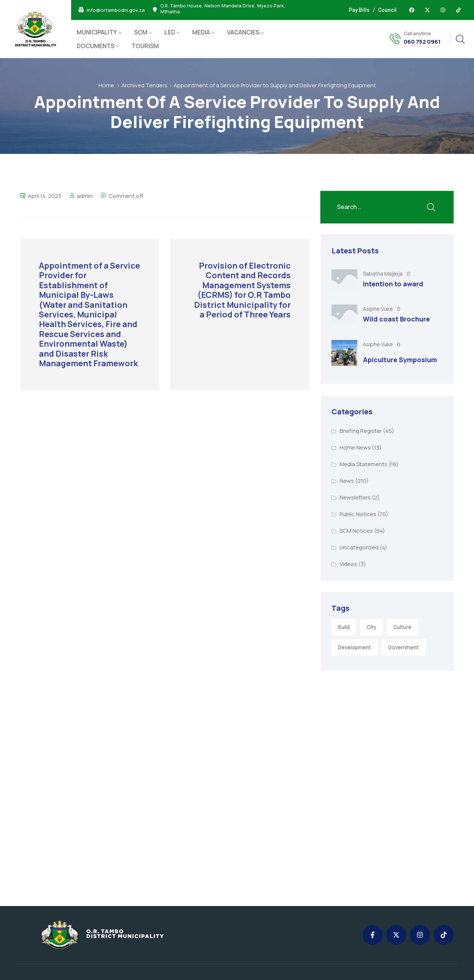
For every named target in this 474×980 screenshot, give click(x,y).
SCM (141, 32)
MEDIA (201, 32)
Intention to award (393, 284)
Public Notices (358, 514)
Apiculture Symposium (400, 360)
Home (106, 85)
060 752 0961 (422, 42)
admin (85, 196)
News (347, 481)
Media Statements (363, 464)
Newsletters (355, 497)
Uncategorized (359, 547)
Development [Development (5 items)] (355, 647)
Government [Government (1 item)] (403, 647)
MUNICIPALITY (97, 32)
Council (387, 10)
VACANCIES (243, 32)
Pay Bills (359, 10)
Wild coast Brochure (396, 319)
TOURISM (145, 46)
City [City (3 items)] (371, 627)
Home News (355, 447)
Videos (348, 564)
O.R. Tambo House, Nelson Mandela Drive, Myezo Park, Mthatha (223, 9)
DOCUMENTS (96, 46)
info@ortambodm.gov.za (116, 10)
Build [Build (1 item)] (344, 627)
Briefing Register (361, 431)
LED (170, 32)
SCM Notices (356, 531)
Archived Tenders (144, 85)
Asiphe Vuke (378, 309)
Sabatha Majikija (383, 274)
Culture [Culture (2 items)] (402, 627)
